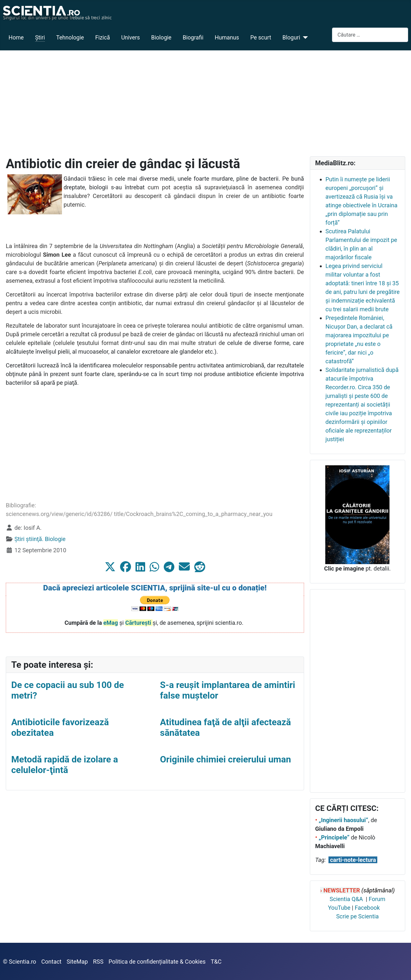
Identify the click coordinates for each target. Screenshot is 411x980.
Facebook (367, 908)
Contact (52, 962)
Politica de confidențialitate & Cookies (157, 962)
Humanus (227, 38)
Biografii (193, 38)
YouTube (339, 908)
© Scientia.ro (20, 962)
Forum (377, 899)
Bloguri (291, 38)
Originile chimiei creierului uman (225, 759)
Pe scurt (261, 38)
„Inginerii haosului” (343, 820)
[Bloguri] (304, 38)
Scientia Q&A (346, 899)
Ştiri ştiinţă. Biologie (40, 539)
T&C (216, 962)
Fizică (102, 38)
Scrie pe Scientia (358, 916)
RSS (98, 962)
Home (16, 38)
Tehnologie (70, 38)
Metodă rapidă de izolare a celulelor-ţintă (65, 765)
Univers (130, 38)
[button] (110, 567)
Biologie (161, 38)
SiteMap (77, 962)
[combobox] (370, 35)
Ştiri (40, 38)
